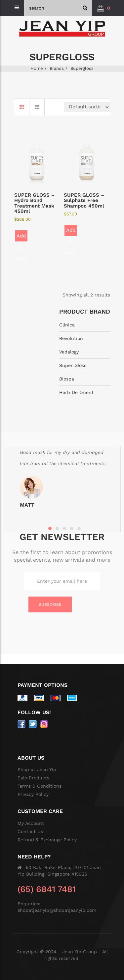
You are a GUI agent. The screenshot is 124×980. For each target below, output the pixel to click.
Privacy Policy (33, 794)
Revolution (71, 338)
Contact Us (30, 831)
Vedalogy (69, 352)
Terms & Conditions (40, 786)
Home (37, 68)
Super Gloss (73, 365)
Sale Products (33, 778)
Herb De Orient (76, 392)
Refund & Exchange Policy (47, 840)
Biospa (67, 379)
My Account (31, 823)
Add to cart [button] (21, 238)
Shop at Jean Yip (37, 770)
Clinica (67, 325)
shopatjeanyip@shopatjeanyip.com (57, 910)
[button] (104, 8)
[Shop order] (87, 107)
